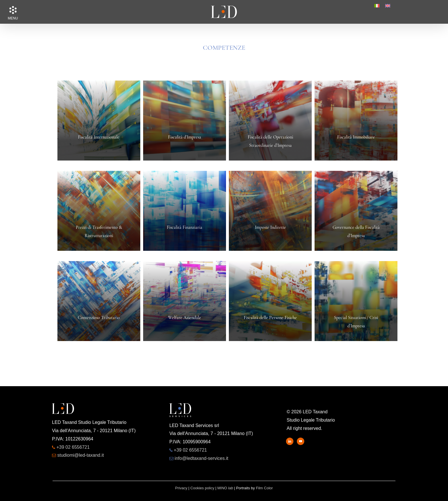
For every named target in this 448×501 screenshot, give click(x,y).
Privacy (181, 488)
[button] (13, 10)
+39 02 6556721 (73, 447)
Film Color (264, 488)
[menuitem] (377, 6)
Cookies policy (202, 488)
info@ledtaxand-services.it (201, 458)
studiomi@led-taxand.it (80, 455)
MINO (225, 488)
